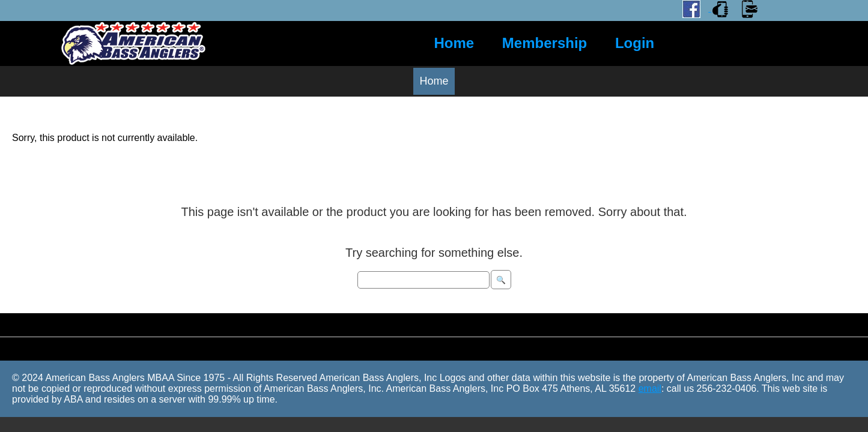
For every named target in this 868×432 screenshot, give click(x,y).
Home (454, 43)
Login (635, 43)
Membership (545, 43)
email (650, 388)
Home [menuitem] (434, 81)
